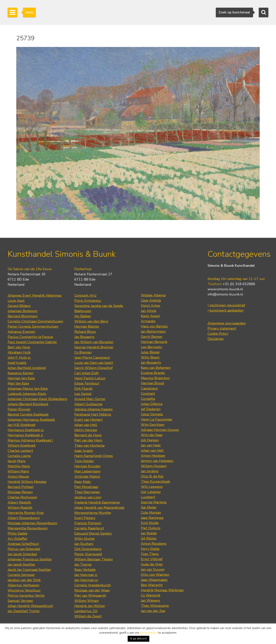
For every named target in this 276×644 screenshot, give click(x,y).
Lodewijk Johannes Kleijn (27, 394)
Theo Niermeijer (87, 492)
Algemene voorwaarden (227, 323)
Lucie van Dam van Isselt (94, 363)
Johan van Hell (86, 425)
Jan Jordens (150, 471)
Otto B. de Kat (152, 476)
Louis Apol (16, 301)
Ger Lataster (151, 492)
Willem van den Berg (91, 321)
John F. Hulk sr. (19, 358)
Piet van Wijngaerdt (90, 596)
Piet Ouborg (151, 528)
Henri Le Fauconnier (157, 419)
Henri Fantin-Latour (90, 378)
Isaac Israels (84, 451)
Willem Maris (18, 471)
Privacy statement (222, 328)
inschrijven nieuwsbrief (226, 305)
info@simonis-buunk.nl (225, 294)
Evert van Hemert (89, 420)
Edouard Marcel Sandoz (93, 533)
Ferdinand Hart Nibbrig (93, 414)
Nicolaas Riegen (20, 492)
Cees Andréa (151, 300)
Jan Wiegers (150, 601)
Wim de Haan (152, 435)
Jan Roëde (149, 533)
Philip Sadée (18, 533)
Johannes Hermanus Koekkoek (31, 420)
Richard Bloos (85, 332)
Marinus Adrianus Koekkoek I (30, 440)
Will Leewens (152, 487)
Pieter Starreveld (88, 554)
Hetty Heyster (86, 430)
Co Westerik (151, 595)
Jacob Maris (17, 461)
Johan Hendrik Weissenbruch (30, 606)
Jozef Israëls (17, 363)
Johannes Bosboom (23, 311)
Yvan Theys (150, 554)
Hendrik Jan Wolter (90, 606)
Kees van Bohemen (156, 368)
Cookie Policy (218, 334)
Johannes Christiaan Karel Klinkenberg (37, 399)
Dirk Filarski (83, 389)
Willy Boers (150, 357)
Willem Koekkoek (22, 445)
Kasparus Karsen (21, 373)
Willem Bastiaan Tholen (94, 559)
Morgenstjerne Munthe (93, 513)
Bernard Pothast (21, 487)
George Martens (154, 502)
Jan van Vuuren (153, 569)
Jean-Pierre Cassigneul (92, 358)
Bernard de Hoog (88, 435)
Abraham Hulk (19, 352)
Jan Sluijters (84, 544)
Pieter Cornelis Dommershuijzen (33, 327)
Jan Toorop (83, 564)
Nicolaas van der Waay (92, 590)
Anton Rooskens (154, 544)
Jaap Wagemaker (154, 580)
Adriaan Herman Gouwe (160, 430)
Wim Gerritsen (153, 425)
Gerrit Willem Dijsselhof (94, 368)
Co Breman (83, 352)
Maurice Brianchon (155, 378)
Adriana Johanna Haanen (93, 409)
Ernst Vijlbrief (152, 559)
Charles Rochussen (22, 497)
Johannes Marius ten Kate (28, 389)
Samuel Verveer (20, 601)
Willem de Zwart (88, 616)
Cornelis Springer (21, 575)
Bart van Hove (19, 347)
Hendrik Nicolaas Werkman (162, 590)
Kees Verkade (85, 570)
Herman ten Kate (21, 378)
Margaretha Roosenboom (28, 528)
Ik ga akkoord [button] (138, 639)
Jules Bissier (150, 352)
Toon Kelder (84, 461)
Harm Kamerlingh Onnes (94, 456)
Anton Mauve (18, 477)
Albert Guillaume (88, 404)
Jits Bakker (83, 316)
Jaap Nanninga (152, 518)
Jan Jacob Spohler (21, 564)
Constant (148, 394)
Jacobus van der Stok (24, 580)
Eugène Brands (153, 373)
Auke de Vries (152, 564)
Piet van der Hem (88, 440)
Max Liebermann (87, 471)
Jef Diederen (151, 409)
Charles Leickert (20, 451)
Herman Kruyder (87, 466)
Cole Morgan (151, 513)
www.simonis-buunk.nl (225, 289)
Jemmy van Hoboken (157, 461)
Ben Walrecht (152, 585)
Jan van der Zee (153, 611)
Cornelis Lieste (19, 456)
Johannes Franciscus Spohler (30, 559)
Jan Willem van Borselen (94, 342)
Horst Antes (151, 306)
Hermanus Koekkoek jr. (26, 435)
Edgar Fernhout (87, 383)
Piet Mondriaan (86, 487)
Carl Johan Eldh (87, 373)
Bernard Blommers (23, 316)
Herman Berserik (154, 342)
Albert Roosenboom (24, 518)
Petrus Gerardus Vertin (26, 596)
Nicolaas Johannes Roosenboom (32, 523)
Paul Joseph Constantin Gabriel (32, 342)
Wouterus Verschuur (24, 590)
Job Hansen (150, 440)
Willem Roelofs (20, 508)
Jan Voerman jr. (86, 575)
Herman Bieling (87, 327)
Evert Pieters (85, 518)
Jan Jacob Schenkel (22, 554)
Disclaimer (216, 339)
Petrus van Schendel (24, 549)
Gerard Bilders (19, 306)
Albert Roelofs (19, 502)
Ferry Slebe (150, 549)
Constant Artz (85, 295)
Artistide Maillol (87, 477)
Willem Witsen (87, 601)
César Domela (152, 414)
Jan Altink (149, 311)
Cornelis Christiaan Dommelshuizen (35, 321)
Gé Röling (149, 538)
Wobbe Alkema (153, 295)
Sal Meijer (149, 507)
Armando (148, 321)
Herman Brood (152, 383)
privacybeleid (149, 633)
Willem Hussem (154, 466)
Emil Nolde (150, 523)
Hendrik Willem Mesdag (27, 482)
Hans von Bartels (154, 326)
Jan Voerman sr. (86, 580)
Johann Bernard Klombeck (28, 404)
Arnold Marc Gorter (90, 399)
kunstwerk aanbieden (225, 310)
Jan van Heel (151, 445)
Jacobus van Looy (88, 497)
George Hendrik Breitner (94, 347)
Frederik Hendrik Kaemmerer (97, 502)
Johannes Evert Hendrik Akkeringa (34, 295)
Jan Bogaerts (84, 337)
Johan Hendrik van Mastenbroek (99, 508)
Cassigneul (149, 388)
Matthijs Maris (19, 466)
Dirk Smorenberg (88, 549)
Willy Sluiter (85, 539)
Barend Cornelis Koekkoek (28, 414)
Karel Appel (150, 316)
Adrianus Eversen (21, 332)
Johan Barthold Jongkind (27, 368)
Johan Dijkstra (152, 404)
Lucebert (148, 497)
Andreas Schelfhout (23, 544)
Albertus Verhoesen (23, 585)
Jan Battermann (153, 331)
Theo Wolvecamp (155, 606)
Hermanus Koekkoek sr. (26, 430)
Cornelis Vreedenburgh (93, 585)
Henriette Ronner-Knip (26, 513)
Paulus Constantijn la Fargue (30, 337)
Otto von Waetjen (155, 575)
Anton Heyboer (153, 456)
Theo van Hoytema (89, 445)
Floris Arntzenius (88, 301)
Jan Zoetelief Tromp (24, 611)
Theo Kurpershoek (155, 482)
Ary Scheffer (18, 539)
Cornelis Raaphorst (89, 528)
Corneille (148, 399)
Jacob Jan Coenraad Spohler (29, 570)
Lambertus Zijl (86, 611)
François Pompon (88, 523)
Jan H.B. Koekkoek (22, 425)
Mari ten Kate (18, 383)
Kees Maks (83, 482)
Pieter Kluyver (19, 409)
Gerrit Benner (152, 337)
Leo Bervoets (151, 347)
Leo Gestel (83, 394)
